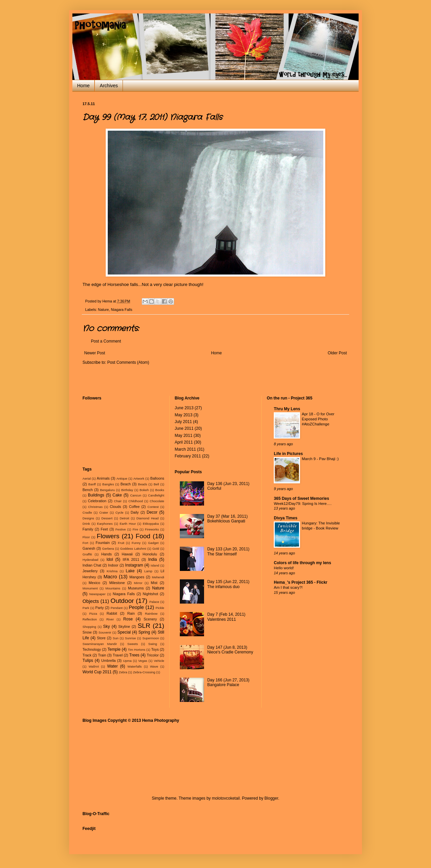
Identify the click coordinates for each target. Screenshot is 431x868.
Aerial (87, 478)
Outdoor (122, 601)
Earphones (105, 524)
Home (83, 86)
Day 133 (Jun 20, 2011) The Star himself (228, 551)
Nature (103, 310)
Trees (134, 655)
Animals (103, 478)
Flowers (108, 536)
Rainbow (151, 614)
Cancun (136, 495)
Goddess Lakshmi (133, 549)
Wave (154, 666)
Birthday (127, 490)
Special (124, 632)
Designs (88, 518)
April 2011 (184, 442)
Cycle (120, 512)
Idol (110, 559)
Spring (144, 632)
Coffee (134, 507)
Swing (153, 644)
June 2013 (184, 408)
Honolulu (150, 554)
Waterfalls (135, 666)
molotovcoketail (226, 798)
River (110, 619)
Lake (130, 571)
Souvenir (105, 632)
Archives (109, 86)
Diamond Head (147, 518)
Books (160, 490)
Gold (156, 549)
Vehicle (159, 661)
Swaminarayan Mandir (100, 644)
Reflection (90, 619)
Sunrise (130, 638)
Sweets (132, 644)
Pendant (117, 608)
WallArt (94, 666)
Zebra (123, 672)
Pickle (160, 608)
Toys (155, 649)
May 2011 (184, 436)
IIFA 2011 (131, 559)
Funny (136, 543)
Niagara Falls (122, 310)
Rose (128, 619)
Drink (86, 524)
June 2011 (184, 428)
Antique (122, 478)
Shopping (89, 627)
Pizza (93, 614)
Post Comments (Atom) (128, 362)
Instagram (134, 565)
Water (112, 666)
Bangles (108, 484)
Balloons (157, 478)
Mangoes (137, 577)
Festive (121, 529)
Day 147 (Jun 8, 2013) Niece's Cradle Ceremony (230, 650)
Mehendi (158, 577)
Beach (126, 484)
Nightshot (151, 594)
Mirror (138, 583)
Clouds (115, 507)
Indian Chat (92, 565)
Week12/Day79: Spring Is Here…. (303, 504)
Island (155, 565)
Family (88, 529)
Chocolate (157, 501)
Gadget (153, 543)
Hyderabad (90, 560)
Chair (118, 501)
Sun (116, 638)
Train (102, 655)
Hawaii (127, 554)
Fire (136, 529)
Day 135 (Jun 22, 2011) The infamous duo (228, 584)
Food (143, 536)
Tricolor (153, 655)
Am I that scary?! (288, 587)
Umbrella (108, 661)
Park (86, 608)
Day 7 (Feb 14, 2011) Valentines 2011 (226, 617)
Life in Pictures (288, 454)
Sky (106, 626)
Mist (154, 583)
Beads (143, 484)
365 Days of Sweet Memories (301, 499)
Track (87, 655)
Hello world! (284, 568)
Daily (135, 512)
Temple (114, 649)
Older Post (337, 353)
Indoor (113, 565)
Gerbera (108, 549)
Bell (156, 484)
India (153, 559)
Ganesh (89, 548)
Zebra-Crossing (144, 672)
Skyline (124, 626)
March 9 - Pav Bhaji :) (320, 459)
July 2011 (183, 422)
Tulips (88, 661)
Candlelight (156, 495)
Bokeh (144, 490)
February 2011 (188, 456)
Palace (154, 602)
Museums (136, 588)
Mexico (94, 583)
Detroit (124, 518)
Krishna (112, 571)
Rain (131, 613)
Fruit (121, 543)
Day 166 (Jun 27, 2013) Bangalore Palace (228, 682)
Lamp (148, 571)
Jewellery (90, 571)
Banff (92, 484)
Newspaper (97, 594)
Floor (86, 537)
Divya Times (286, 518)
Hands (107, 554)
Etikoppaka (151, 524)
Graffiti (87, 554)
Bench (88, 490)
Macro (110, 577)
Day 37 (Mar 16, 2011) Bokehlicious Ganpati (227, 519)
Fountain (103, 543)
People (137, 607)
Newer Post (95, 353)
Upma (127, 661)
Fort (85, 543)
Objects (91, 601)
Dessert (107, 518)
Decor (152, 512)
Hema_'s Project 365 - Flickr (301, 582)
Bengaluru (107, 490)
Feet (104, 529)
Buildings (96, 495)
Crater (104, 512)
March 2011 (185, 449)
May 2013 (184, 415)
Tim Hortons (137, 650)
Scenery (150, 619)
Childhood (136, 501)
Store (101, 638)
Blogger (271, 798)
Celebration (97, 501)
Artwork (139, 478)
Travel (118, 655)
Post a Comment (106, 341)
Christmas (95, 507)
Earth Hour (128, 524)
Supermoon (151, 638)
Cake (117, 495)
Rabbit (112, 613)
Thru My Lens (287, 409)
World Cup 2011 (97, 672)
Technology (92, 649)
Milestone (117, 583)
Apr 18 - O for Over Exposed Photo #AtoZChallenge (318, 419)
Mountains (113, 588)
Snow (87, 632)
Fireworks (152, 529)
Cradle (87, 512)
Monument (90, 588)
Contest (153, 507)
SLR (144, 626)
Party (100, 608)
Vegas (143, 661)
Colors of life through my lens (302, 563)
